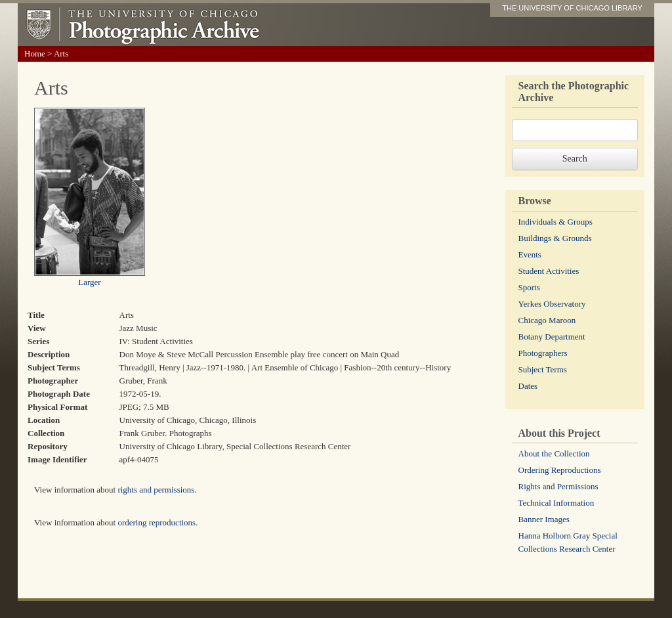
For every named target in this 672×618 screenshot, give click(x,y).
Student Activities (549, 271)
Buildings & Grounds (555, 238)
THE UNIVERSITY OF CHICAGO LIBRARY (572, 8)
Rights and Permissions (558, 486)
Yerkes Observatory (552, 304)
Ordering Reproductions (560, 470)
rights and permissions (156, 490)
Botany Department (552, 337)
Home (35, 54)
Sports (529, 287)
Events (530, 254)
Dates (528, 386)
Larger (89, 282)
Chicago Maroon (547, 320)
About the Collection (554, 453)
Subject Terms (543, 369)
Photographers (543, 353)
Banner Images (544, 519)
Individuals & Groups (556, 222)
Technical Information (556, 503)
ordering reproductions (157, 522)
